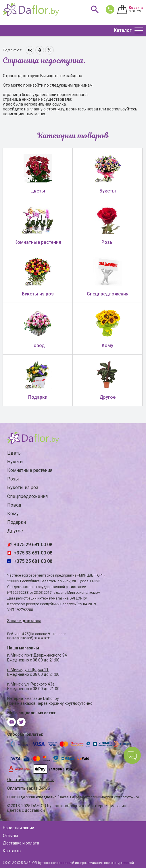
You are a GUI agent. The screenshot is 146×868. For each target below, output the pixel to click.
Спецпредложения (27, 496)
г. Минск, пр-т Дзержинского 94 (37, 655)
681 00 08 (109, 9)
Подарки (17, 522)
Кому (13, 514)
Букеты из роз (23, 487)
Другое (15, 531)
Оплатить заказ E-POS (29, 788)
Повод (14, 505)
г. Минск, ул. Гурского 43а (31, 684)
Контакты (12, 851)
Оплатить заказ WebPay (30, 780)
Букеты (15, 462)
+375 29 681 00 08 (33, 545)
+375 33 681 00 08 (33, 553)
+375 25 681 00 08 (33, 561)
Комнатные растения (30, 470)
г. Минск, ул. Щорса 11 (28, 670)
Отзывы (10, 836)
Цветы (15, 453)
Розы (13, 479)
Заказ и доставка (24, 621)
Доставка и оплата (21, 843)
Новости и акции (19, 828)
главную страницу (47, 109)
